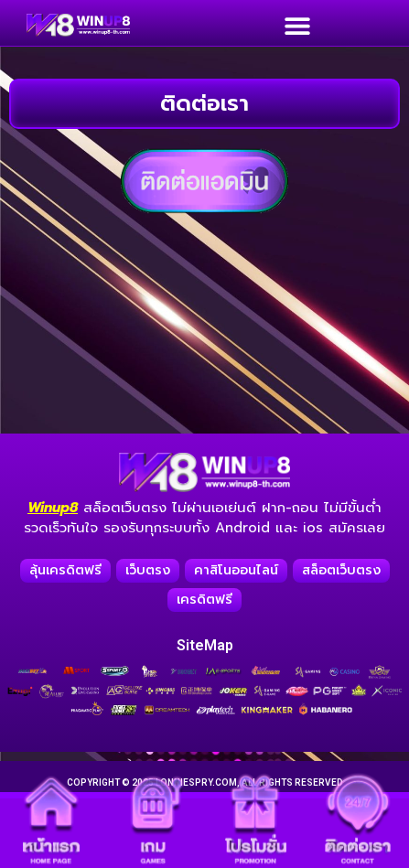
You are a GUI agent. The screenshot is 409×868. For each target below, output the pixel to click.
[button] (297, 25)
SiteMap (205, 645)
